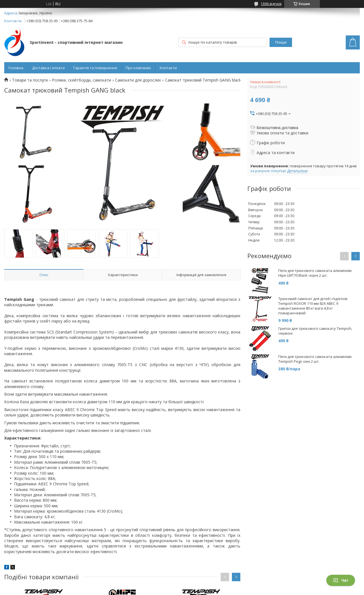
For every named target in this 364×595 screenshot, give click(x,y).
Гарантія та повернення (95, 68)
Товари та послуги (30, 80)
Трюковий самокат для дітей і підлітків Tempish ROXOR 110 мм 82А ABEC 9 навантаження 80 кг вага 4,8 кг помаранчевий (313, 306)
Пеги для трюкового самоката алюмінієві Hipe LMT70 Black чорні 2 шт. (315, 273)
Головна (16, 68)
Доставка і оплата (48, 68)
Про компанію (138, 68)
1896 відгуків (271, 4)
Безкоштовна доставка (277, 128)
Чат (341, 580)
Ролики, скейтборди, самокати (82, 80)
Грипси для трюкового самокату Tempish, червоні (315, 331)
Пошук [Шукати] (281, 42)
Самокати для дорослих (138, 80)
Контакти (168, 68)
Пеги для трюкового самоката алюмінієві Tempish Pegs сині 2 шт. (315, 359)
